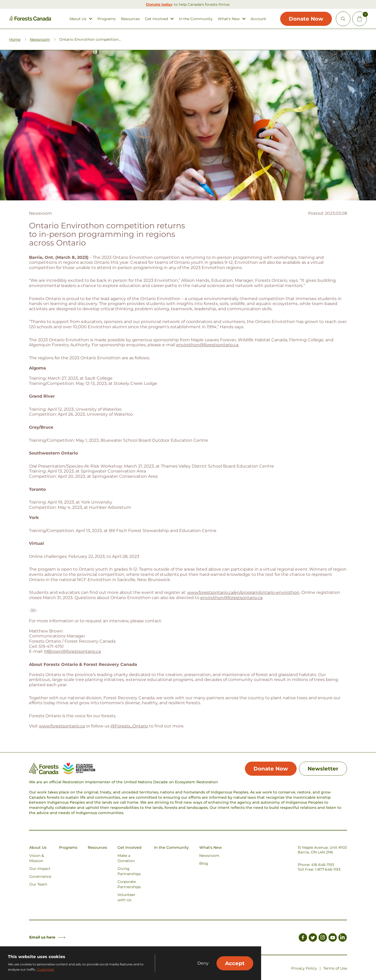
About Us (78, 19)
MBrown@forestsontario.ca (72, 651)
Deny (203, 963)
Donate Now (306, 19)
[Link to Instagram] (323, 938)
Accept (235, 963)
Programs (107, 19)
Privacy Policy (304, 968)
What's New (229, 19)
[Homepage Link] (30, 19)
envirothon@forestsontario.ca (207, 345)
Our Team (38, 884)
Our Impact (40, 869)
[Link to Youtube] (333, 938)
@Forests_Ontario (129, 726)
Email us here (47, 937)
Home (15, 39)
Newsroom (40, 39)
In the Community (196, 19)
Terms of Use (335, 968)
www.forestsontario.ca (62, 726)
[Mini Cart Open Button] (360, 19)
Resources (130, 19)
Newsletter (323, 769)
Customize (46, 969)
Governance (40, 876)
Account (258, 19)
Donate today (159, 4)
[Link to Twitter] (313, 938)
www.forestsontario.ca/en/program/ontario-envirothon (243, 592)
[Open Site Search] (343, 19)
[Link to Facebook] (303, 938)
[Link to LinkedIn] (343, 938)
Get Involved (156, 19)
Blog (204, 863)
